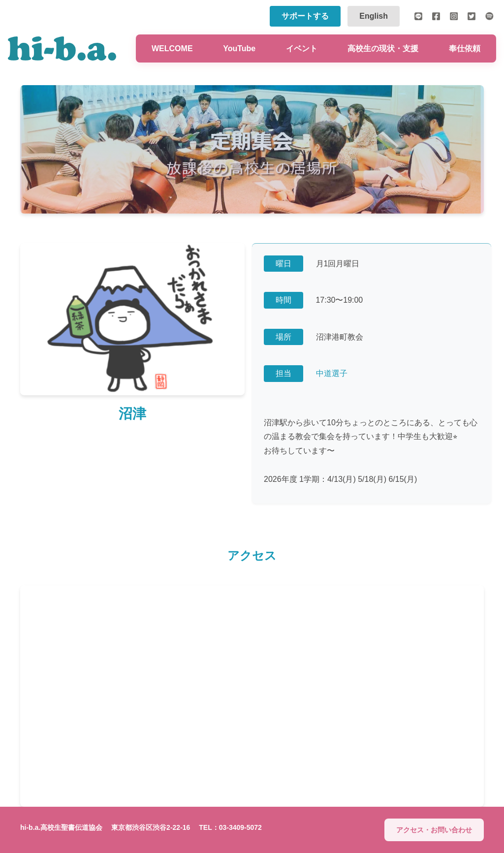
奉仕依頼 (465, 48)
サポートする (305, 16)
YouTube (239, 48)
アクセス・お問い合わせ (434, 830)
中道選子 (332, 374)
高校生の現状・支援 (383, 48)
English (374, 16)
